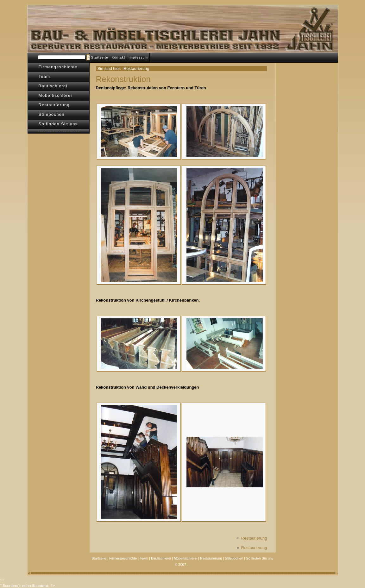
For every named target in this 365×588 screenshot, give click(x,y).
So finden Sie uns (58, 124)
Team (44, 76)
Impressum (138, 57)
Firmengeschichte (58, 67)
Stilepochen (52, 114)
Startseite (100, 57)
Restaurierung (54, 105)
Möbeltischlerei (55, 95)
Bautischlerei (53, 86)
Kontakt (119, 57)
